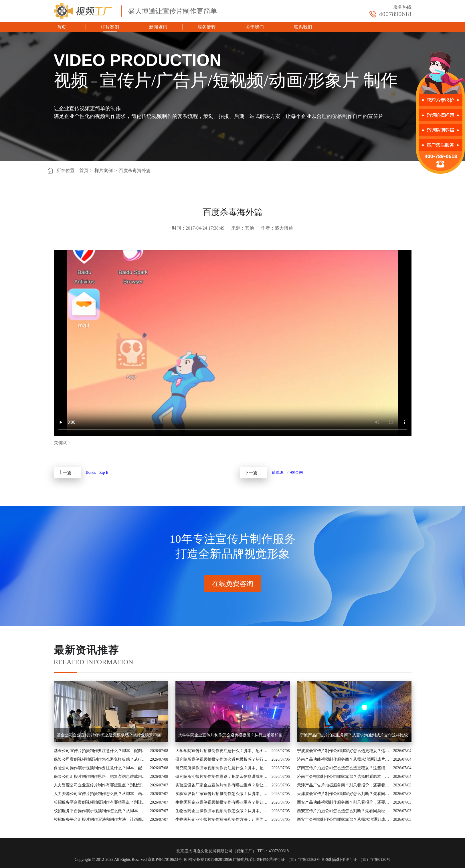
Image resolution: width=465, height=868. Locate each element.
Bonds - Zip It (97, 473)
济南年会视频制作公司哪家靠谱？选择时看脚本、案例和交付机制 (344, 777)
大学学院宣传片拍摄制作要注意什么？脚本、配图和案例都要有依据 (222, 751)
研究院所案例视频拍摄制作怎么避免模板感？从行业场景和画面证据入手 (222, 759)
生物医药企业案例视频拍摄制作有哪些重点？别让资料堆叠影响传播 (222, 802)
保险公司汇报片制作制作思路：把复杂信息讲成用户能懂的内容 (100, 777)
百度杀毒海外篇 (135, 170)
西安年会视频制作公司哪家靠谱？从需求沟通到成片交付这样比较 (344, 819)
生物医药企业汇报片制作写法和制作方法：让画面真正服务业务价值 (222, 819)
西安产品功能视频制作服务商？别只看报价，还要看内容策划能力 (344, 802)
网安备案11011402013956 (210, 860)
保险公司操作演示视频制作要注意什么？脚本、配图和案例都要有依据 (100, 768)
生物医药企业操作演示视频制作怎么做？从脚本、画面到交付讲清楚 (222, 811)
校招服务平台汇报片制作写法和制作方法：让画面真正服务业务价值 (100, 819)
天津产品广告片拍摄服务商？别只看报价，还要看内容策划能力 (344, 785)
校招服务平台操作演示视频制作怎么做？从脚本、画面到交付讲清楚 (100, 811)
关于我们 (255, 27)
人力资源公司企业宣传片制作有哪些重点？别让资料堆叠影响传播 (100, 785)
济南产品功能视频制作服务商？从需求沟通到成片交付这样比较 (344, 759)
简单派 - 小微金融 (288, 473)
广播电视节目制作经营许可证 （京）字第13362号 (277, 860)
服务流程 (207, 27)
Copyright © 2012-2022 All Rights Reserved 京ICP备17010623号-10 (131, 860)
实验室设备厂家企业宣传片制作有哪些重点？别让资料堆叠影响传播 (222, 785)
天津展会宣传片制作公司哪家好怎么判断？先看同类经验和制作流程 (344, 794)
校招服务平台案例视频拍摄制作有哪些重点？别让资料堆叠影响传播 (100, 802)
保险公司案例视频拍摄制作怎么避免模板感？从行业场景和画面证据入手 (100, 759)
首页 (62, 27)
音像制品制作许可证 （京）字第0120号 (356, 860)
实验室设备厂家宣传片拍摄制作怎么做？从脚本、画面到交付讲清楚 (222, 794)
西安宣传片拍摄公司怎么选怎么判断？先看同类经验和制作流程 (344, 811)
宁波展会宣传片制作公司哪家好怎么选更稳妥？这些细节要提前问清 (344, 751)
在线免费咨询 (233, 584)
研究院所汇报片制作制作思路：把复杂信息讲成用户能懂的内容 (222, 777)
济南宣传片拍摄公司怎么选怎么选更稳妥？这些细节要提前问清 (344, 768)
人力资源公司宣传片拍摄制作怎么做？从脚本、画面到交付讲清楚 (100, 794)
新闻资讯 (158, 27)
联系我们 (303, 27)
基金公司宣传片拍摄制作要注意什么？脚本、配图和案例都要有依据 (100, 751)
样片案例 (110, 27)
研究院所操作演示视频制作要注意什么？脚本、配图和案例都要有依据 (222, 768)
